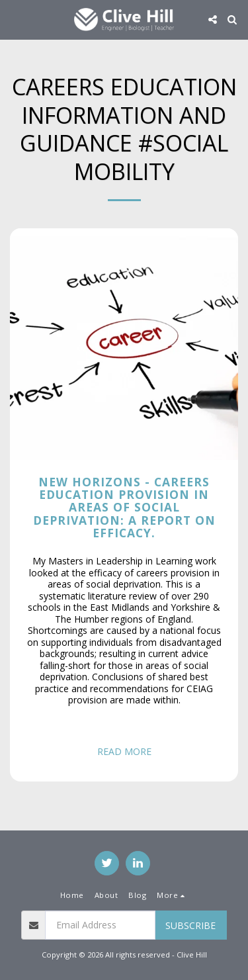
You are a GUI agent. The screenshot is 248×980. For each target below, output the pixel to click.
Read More (124, 751)
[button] (15, 19)
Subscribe (190, 925)
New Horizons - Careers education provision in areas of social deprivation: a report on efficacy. (124, 507)
